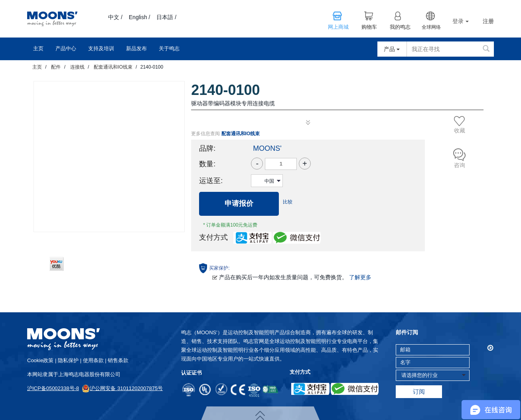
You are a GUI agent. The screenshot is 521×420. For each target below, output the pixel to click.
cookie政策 (40, 360)
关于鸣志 (169, 48)
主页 (38, 48)
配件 (56, 67)
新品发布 (136, 48)
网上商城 (338, 27)
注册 (488, 21)
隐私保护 (68, 360)
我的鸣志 (400, 27)
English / (140, 17)
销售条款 (118, 360)
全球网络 (431, 27)
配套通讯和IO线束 (113, 67)
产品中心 (66, 48)
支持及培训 (101, 48)
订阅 (419, 391)
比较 (288, 202)
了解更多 (360, 277)
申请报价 (239, 203)
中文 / (115, 17)
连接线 (77, 67)
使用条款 (93, 360)
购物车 (369, 27)
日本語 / (166, 17)
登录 (461, 21)
